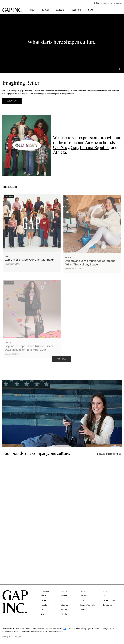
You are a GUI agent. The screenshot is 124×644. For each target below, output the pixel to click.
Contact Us (107, 605)
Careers (60, 10)
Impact (46, 10)
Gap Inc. (69, 261)
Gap (75, 148)
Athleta (59, 153)
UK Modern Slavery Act (11, 631)
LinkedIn (63, 614)
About (32, 10)
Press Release (9, 198)
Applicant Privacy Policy (103, 629)
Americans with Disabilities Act (34, 631)
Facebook (64, 596)
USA (97, 3)
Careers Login (107, 3)
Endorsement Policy (55, 631)
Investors (76, 10)
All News (62, 360)
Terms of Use (7, 629)
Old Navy (61, 148)
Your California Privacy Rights (80, 629)
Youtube (63, 609)
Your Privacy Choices (54, 629)
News (91, 10)
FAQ (104, 596)
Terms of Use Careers (23, 629)
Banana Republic (95, 148)
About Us (12, 101)
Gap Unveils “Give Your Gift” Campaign (30, 261)
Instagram (64, 605)
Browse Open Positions (109, 454)
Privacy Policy (38, 629)
